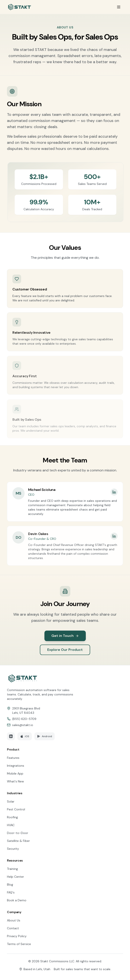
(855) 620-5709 (24, 719)
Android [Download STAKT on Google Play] (45, 736)
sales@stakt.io (23, 725)
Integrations (16, 766)
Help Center (15, 877)
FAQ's (11, 892)
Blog (10, 884)
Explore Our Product (65, 653)
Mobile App (15, 773)
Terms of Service (19, 944)
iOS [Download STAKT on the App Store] (25, 736)
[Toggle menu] (119, 7)
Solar (11, 801)
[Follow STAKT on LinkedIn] (11, 736)
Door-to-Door (18, 833)
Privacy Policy (17, 936)
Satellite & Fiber (18, 841)
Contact (13, 928)
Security (13, 849)
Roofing (12, 817)
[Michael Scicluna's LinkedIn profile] (114, 496)
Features (13, 758)
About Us (14, 920)
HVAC (11, 825)
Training (12, 869)
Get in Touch (65, 639)
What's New (15, 781)
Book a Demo (17, 900)
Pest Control (16, 809)
